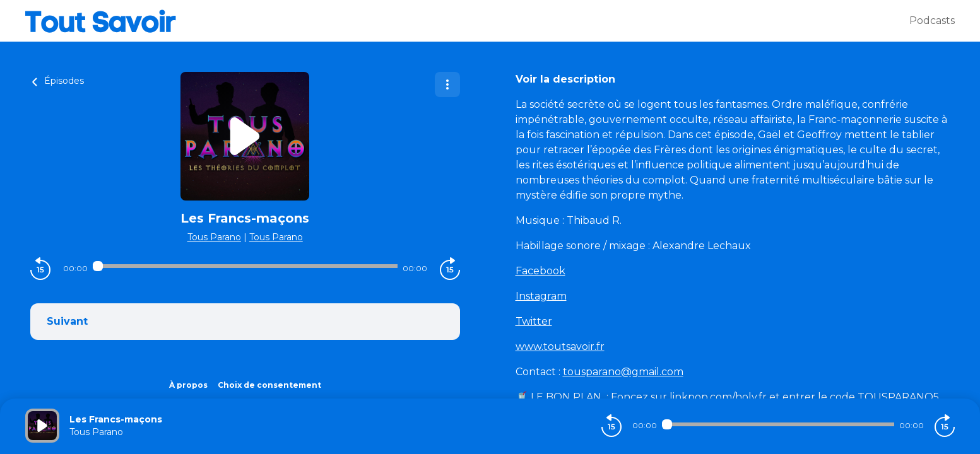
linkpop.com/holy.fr (719, 397)
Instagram (541, 296)
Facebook (540, 271)
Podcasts (932, 20)
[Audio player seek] (245, 266)
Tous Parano (214, 237)
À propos (188, 385)
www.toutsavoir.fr (560, 346)
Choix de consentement (269, 385)
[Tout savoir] (467, 21)
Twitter (534, 321)
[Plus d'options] (447, 84)
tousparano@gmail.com (623, 372)
